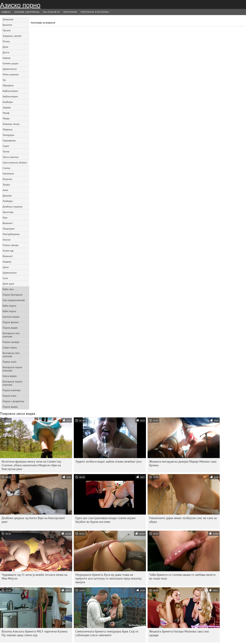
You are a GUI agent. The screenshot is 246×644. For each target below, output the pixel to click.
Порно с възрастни (13, 401)
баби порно (9, 306)
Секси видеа (10, 376)
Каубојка (8, 102)
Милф (6, 113)
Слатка (6, 168)
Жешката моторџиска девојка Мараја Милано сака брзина (183, 463)
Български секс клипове (11, 335)
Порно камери (11, 342)
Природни (9, 229)
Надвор (7, 262)
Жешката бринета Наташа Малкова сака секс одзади (179, 633)
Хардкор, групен (12, 36)
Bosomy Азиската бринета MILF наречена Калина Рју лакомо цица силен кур (34, 633)
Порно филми (11, 322)
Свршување (9, 140)
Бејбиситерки (10, 91)
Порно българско (13, 295)
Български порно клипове (12, 383)
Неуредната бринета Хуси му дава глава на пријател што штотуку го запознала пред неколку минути (108, 578)
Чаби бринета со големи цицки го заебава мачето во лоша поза (182, 577)
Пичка (6, 41)
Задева (7, 107)
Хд (4, 80)
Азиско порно (20, 5)
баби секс (8, 289)
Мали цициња (11, 74)
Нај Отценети (51, 12)
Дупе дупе (8, 284)
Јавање (7, 58)
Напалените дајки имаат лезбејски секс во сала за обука (183, 520)
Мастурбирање (11, 234)
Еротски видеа (11, 317)
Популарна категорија (95, 12)
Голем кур (8, 251)
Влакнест (8, 223)
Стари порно (10, 347)
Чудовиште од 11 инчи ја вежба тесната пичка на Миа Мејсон (34, 577)
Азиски (7, 240)
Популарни (70, 12)
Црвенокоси (10, 69)
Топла (6, 151)
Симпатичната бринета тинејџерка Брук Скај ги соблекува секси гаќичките (107, 633)
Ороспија (8, 212)
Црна (6, 267)
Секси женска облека (15, 162)
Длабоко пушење (12, 207)
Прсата (7, 30)
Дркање (7, 195)
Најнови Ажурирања (27, 12)
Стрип (6, 146)
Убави (6, 118)
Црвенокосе (10, 273)
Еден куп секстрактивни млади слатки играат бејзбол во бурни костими (106, 520)
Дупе (5, 47)
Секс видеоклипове (14, 300)
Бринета (7, 25)
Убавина (7, 129)
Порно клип (9, 362)
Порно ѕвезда (11, 245)
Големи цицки (10, 63)
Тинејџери (8, 135)
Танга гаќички (11, 157)
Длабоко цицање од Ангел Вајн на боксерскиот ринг (33, 520)
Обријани (8, 85)
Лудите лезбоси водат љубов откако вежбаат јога (108, 461)
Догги (6, 52)
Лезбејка (8, 201)
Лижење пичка (11, 124)
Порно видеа (10, 328)
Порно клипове (12, 390)
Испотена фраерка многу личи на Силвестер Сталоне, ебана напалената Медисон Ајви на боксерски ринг (31, 465)
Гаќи (5, 218)
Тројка (6, 184)
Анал (5, 190)
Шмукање (8, 19)
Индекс (6, 12)
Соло (5, 278)
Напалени (8, 173)
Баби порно (9, 311)
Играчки (7, 179)
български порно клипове (12, 369)
